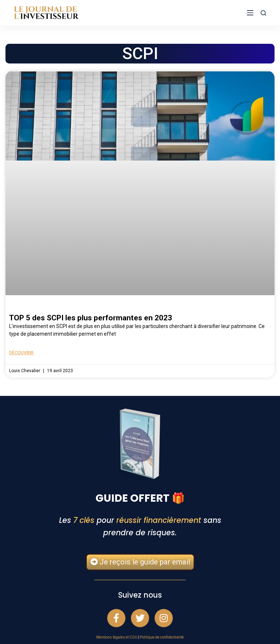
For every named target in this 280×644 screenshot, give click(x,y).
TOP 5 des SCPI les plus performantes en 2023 (91, 318)
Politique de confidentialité (162, 637)
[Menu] (250, 13)
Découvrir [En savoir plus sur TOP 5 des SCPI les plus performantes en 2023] (21, 353)
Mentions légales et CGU (117, 637)
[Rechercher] (263, 13)
